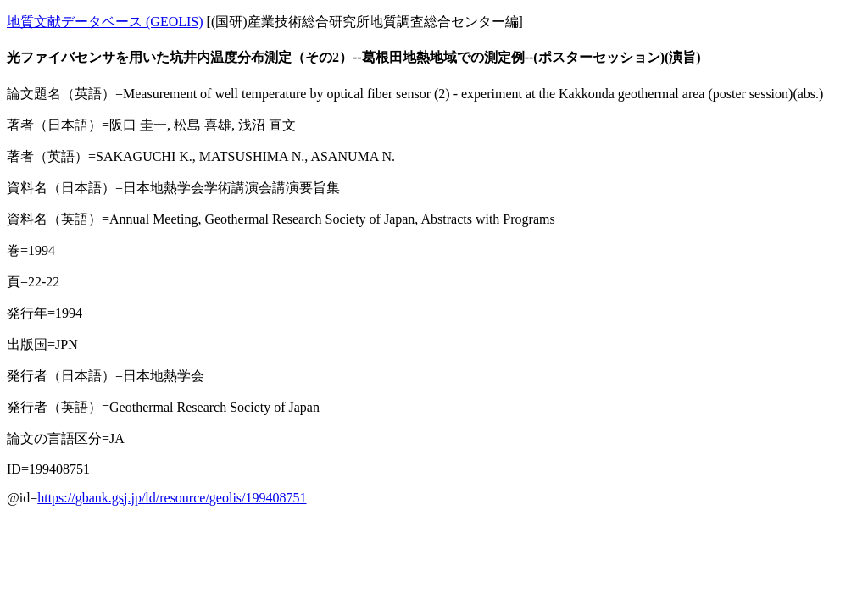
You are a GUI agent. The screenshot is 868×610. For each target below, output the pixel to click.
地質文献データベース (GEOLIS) (105, 22)
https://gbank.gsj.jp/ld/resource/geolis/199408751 (172, 498)
